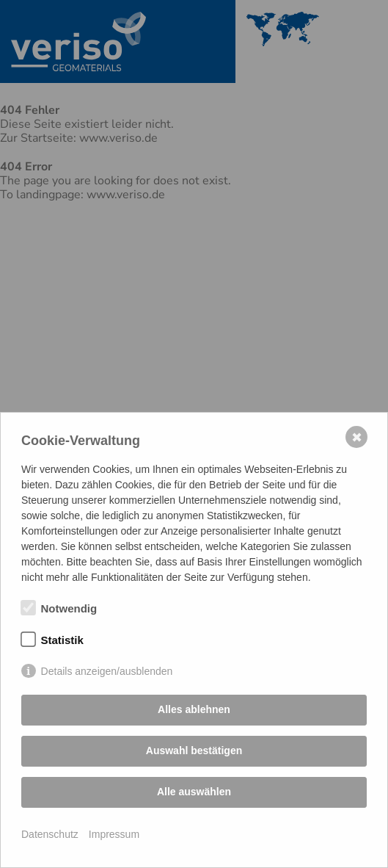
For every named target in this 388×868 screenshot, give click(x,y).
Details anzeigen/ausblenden (107, 671)
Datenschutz (50, 834)
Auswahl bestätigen (194, 751)
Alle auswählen (194, 792)
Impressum (114, 834)
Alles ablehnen (194, 709)
